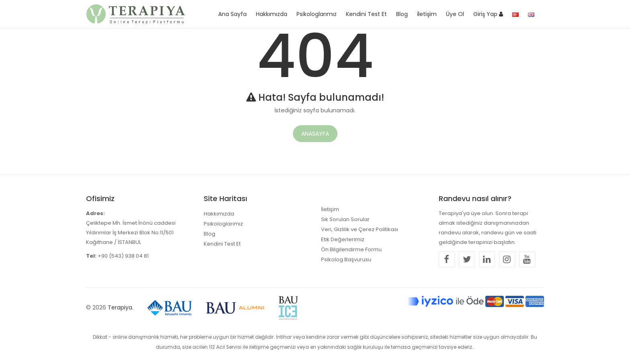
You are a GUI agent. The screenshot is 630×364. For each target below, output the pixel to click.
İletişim (427, 14)
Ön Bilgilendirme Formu (351, 249)
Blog (402, 14)
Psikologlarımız (317, 14)
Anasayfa (315, 134)
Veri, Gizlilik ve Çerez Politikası (360, 229)
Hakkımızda (272, 14)
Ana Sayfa (232, 14)
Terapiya (120, 307)
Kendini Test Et (366, 14)
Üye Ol (455, 14)
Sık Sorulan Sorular (345, 219)
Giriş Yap (488, 14)
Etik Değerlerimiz (343, 239)
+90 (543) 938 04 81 (123, 256)
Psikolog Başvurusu (346, 259)
